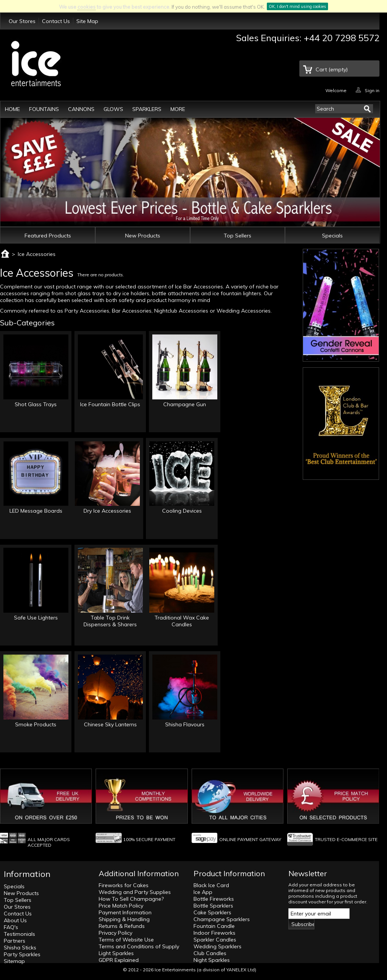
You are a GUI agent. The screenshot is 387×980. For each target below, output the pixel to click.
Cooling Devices (182, 511)
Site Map (87, 21)
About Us (15, 920)
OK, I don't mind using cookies (297, 6)
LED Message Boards (36, 511)
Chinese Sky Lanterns (110, 724)
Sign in (372, 90)
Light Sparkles (116, 953)
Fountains (44, 109)
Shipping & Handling (124, 919)
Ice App (203, 892)
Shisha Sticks (20, 948)
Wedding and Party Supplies (135, 892)
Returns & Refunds (122, 926)
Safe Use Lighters (36, 618)
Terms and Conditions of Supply (139, 946)
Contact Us (56, 21)
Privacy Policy (115, 933)
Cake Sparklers (212, 912)
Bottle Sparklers (213, 906)
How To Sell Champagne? (131, 899)
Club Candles (210, 953)
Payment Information (125, 912)
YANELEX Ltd (241, 970)
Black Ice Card (211, 885)
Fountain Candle (214, 926)
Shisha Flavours (185, 724)
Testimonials (19, 934)
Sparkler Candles (215, 940)
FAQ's (11, 927)
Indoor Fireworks (214, 933)
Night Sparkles (212, 960)
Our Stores (22, 21)
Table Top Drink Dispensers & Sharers (110, 621)
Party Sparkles (22, 954)
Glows (113, 109)
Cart (332, 69)
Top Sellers (238, 236)
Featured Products (48, 236)
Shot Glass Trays (36, 404)
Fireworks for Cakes (124, 885)
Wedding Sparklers (217, 946)
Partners (15, 941)
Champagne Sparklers (222, 919)
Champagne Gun (185, 404)
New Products (143, 236)
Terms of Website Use (126, 940)
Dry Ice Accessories (107, 511)
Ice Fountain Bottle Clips (110, 404)
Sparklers (147, 109)
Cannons (81, 109)
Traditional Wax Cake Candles (182, 621)
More (178, 109)
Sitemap (14, 961)
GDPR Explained (119, 960)
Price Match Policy (121, 906)
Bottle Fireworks (214, 899)
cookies (87, 7)
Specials (332, 236)
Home (12, 109)
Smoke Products (36, 724)
